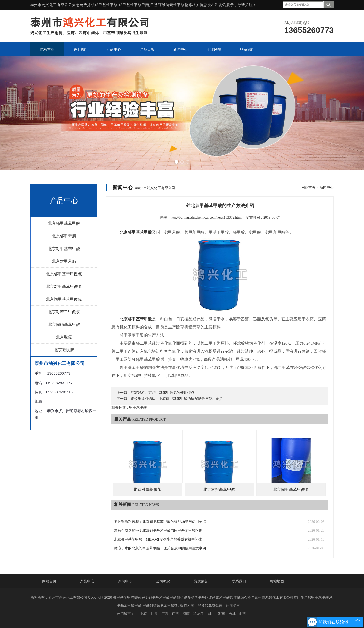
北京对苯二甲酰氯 (64, 312)
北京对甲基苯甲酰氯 (64, 287)
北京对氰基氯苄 (147, 490)
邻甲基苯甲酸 (106, 5)
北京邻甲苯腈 (64, 236)
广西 (175, 614)
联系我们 (239, 581)
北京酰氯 (64, 337)
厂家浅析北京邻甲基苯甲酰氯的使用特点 (163, 393)
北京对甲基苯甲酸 (64, 249)
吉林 (232, 614)
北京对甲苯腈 (64, 261)
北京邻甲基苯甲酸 (64, 223)
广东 (165, 614)
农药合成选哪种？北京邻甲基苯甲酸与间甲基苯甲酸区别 (158, 531)
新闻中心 (327, 187)
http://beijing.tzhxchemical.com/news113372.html (206, 218)
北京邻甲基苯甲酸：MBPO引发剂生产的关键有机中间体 (158, 539)
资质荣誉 (201, 581)
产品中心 (87, 581)
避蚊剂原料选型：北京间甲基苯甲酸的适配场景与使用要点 (177, 399)
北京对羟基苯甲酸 (219, 490)
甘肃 (154, 614)
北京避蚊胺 (64, 350)
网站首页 (308, 187)
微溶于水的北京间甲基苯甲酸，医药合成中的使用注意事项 (160, 548)
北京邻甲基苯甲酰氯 (64, 274)
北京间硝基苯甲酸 (64, 324)
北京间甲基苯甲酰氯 (64, 299)
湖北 (211, 614)
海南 (186, 614)
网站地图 (277, 581)
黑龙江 (198, 614)
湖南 (221, 614)
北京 (144, 614)
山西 (242, 614)
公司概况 (163, 581)
